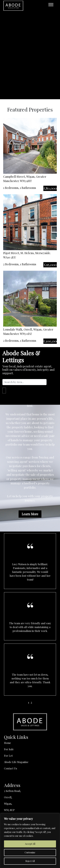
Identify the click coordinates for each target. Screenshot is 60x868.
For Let (8, 756)
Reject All (30, 861)
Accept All (30, 844)
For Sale (9, 749)
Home (7, 743)
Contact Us (10, 768)
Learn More (30, 514)
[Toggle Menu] (51, 5)
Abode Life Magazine (16, 762)
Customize (30, 852)
